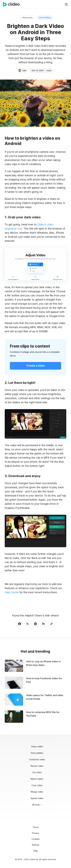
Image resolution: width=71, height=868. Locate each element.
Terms (36, 827)
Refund (35, 845)
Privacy (36, 833)
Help (36, 851)
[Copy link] (51, 624)
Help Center (12, 592)
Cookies (36, 839)
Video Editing (45, 17)
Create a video (36, 366)
